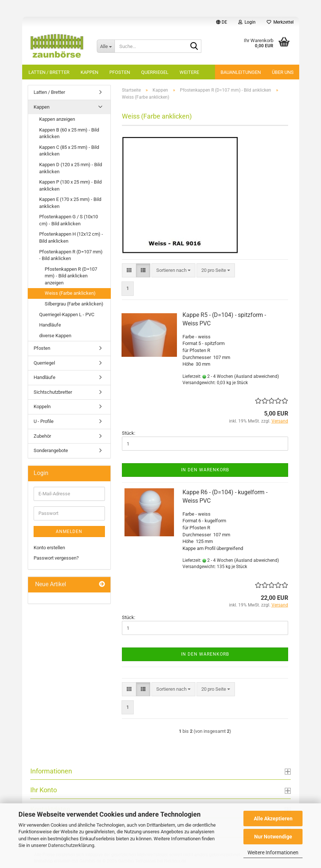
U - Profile (44, 421)
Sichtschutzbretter (53, 392)
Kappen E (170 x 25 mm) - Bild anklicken (70, 203)
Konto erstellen (49, 548)
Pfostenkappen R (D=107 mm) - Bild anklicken (71, 255)
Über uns (283, 72)
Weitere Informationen (273, 852)
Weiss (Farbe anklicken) (70, 293)
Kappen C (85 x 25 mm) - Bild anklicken (69, 151)
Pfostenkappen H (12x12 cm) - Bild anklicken (71, 237)
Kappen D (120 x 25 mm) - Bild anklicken (71, 168)
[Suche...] (106, 46)
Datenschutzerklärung (71, 845)
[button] (222, 22)
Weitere (189, 72)
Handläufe (50, 325)
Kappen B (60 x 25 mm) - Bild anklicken (69, 133)
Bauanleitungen (241, 72)
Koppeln (42, 406)
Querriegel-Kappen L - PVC (67, 315)
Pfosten (120, 72)
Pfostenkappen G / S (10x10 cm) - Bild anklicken (69, 220)
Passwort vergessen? (56, 558)
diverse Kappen (55, 336)
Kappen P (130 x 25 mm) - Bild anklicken (70, 185)
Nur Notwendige (273, 837)
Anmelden (69, 532)
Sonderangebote (51, 450)
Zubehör (42, 436)
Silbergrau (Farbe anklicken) (74, 304)
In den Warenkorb (205, 470)
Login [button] (247, 22)
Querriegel (155, 72)
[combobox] (173, 271)
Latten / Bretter (49, 72)
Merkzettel (280, 22)
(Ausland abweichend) (257, 376)
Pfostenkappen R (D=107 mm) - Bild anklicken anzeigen (71, 276)
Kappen (89, 72)
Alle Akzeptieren (273, 819)
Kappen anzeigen (57, 119)
